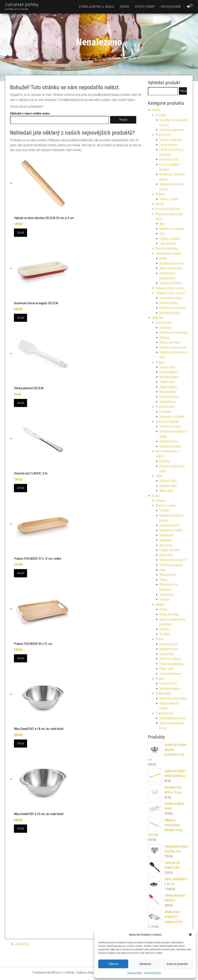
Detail (20, 232)
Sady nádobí (163, 693)
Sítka (163, 570)
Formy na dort (168, 145)
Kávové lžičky (168, 392)
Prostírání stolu (165, 407)
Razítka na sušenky (172, 263)
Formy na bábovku (171, 140)
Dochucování (171, 7)
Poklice (160, 679)
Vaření (156, 496)
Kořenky (164, 338)
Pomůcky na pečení (168, 209)
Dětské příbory (168, 372)
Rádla (163, 258)
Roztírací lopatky (170, 313)
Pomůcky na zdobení (172, 308)
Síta (162, 234)
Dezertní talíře (168, 481)
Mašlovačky (167, 535)
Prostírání (166, 412)
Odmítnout (145, 964)
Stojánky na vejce (170, 446)
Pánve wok (166, 669)
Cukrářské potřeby (152, 973)
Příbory (160, 362)
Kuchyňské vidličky (171, 530)
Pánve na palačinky (171, 664)
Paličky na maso (170, 550)
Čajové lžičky (167, 367)
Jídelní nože (167, 382)
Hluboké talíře (168, 486)
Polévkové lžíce (169, 397)
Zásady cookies (134, 973)
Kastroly (165, 629)
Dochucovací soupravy (174, 333)
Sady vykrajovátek (171, 268)
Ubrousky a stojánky (172, 417)
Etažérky (165, 461)
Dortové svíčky (169, 303)
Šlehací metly (168, 575)
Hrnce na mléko (169, 614)
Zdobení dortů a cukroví (170, 293)
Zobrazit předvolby (177, 964)
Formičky (161, 115)
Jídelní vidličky (168, 387)
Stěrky (163, 580)
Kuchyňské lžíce (169, 525)
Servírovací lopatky (171, 565)
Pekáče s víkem (169, 199)
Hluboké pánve (169, 649)
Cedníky (164, 510)
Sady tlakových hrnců (173, 718)
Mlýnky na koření (170, 342)
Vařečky (164, 600)
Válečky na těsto (170, 239)
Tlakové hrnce (164, 713)
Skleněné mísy (168, 441)
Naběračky (166, 540)
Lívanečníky (167, 654)
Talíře (159, 476)
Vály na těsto (168, 244)
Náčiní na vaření (165, 506)
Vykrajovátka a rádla (97, 7)
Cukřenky (165, 328)
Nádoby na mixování (172, 229)
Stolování (157, 318)
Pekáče (160, 194)
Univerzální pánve (170, 674)
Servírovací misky (170, 426)
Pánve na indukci (170, 659)
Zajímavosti (22, 944)
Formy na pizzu (169, 159)
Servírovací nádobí (167, 422)
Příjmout (113, 964)
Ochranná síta (168, 684)
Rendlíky (165, 634)
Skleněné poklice (170, 689)
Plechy (160, 204)
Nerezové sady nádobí (173, 698)
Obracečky (166, 545)
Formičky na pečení (171, 130)
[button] (190, 935)
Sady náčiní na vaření (173, 560)
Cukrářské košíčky (171, 298)
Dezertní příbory (169, 377)
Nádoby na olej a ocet (173, 347)
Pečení (156, 110)
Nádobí (160, 605)
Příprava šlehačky (166, 249)
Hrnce (163, 609)
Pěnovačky (166, 555)
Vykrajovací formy (171, 283)
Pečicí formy (145, 7)
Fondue (160, 501)
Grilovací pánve (169, 644)
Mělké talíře (166, 491)
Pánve (125, 7)
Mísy (162, 224)
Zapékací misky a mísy (170, 288)
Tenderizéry (167, 595)
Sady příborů (167, 402)
